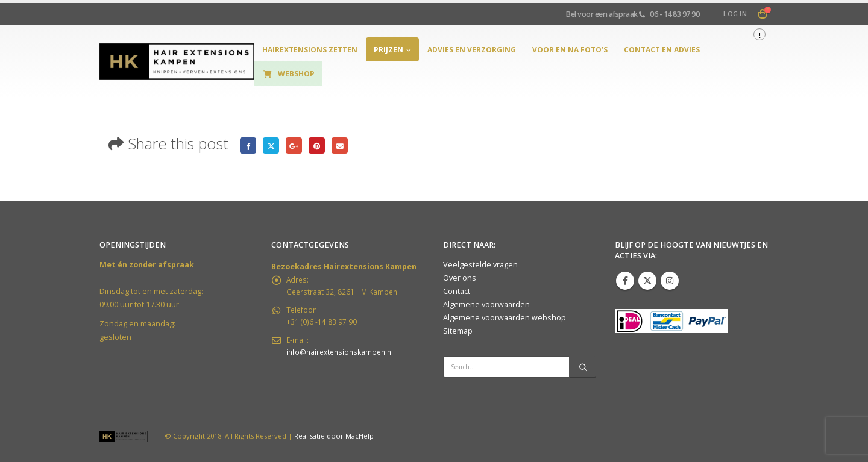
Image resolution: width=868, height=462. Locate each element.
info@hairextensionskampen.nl (343, 358)
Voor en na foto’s (570, 50)
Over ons (460, 278)
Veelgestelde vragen (480, 265)
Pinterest (322, 145)
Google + (297, 145)
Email (346, 145)
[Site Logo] (177, 62)
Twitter (273, 145)
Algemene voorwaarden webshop (505, 318)
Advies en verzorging (472, 50)
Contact (457, 291)
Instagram (670, 281)
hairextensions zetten (310, 50)
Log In (735, 14)
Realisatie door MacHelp (334, 436)
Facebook (249, 145)
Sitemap (458, 331)
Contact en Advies (662, 50)
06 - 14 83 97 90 (675, 14)
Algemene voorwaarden (486, 304)
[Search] (583, 367)
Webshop (288, 74)
